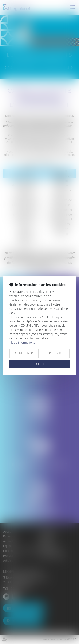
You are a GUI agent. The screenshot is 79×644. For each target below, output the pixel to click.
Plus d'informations (22, 342)
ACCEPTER (39, 364)
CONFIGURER (24, 353)
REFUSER (55, 353)
